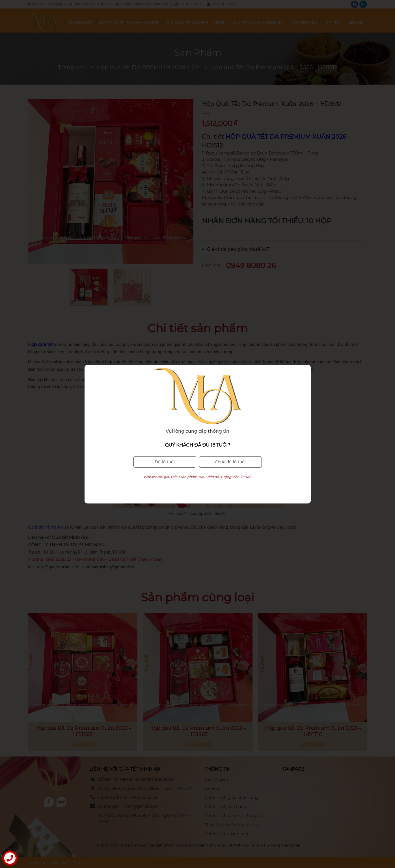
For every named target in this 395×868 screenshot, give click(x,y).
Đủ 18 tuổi (165, 451)
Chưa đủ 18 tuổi (230, 451)
